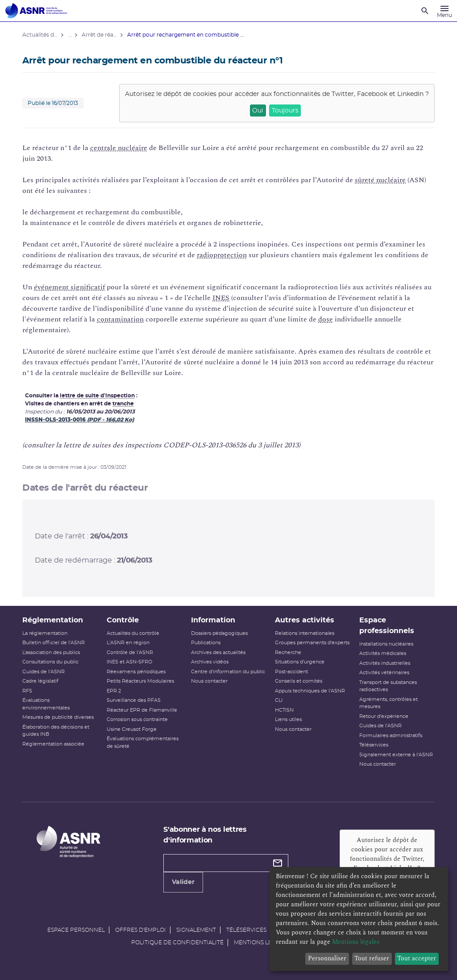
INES (221, 298)
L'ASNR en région (128, 643)
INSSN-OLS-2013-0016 (56, 420)
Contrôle (123, 620)
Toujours (285, 111)
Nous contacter (209, 681)
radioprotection (222, 255)
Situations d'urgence (300, 662)
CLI (279, 700)
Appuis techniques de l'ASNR (310, 691)
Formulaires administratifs (391, 736)
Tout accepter (417, 958)
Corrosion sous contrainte (137, 719)
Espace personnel (76, 930)
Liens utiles (288, 719)
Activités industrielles (385, 663)
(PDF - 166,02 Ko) (110, 420)
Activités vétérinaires (384, 673)
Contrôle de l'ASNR (130, 653)
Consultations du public (50, 662)
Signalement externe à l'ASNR (396, 755)
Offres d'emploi (141, 930)
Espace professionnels (387, 626)
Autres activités (305, 620)
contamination (120, 319)
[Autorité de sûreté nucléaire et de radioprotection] (36, 11)
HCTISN (284, 710)
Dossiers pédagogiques (219, 633)
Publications (206, 643)
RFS (27, 691)
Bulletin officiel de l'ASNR (54, 643)
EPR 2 (114, 691)
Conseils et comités (299, 681)
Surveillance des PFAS (134, 700)
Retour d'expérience (384, 716)
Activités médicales (383, 653)
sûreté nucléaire (380, 180)
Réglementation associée (53, 744)
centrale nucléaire (119, 148)
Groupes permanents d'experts (312, 643)
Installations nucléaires (386, 644)
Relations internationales (305, 633)
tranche (123, 404)
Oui (258, 111)
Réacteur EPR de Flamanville (142, 710)
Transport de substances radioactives (388, 686)
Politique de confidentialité (177, 942)
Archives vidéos (210, 662)
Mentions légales (262, 942)
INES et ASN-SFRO (129, 662)
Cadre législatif (40, 681)
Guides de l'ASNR (44, 672)
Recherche (288, 653)
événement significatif (69, 287)
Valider (183, 882)
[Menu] (445, 11)
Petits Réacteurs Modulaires (140, 681)
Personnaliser (327, 958)
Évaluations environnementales (46, 704)
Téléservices (374, 745)
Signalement (196, 930)
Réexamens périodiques (136, 672)
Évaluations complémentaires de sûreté (143, 742)
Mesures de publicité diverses (58, 717)
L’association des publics (51, 653)
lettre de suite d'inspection (97, 396)
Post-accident (291, 672)
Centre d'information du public (228, 672)
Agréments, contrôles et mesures (388, 703)
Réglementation (53, 620)
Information (213, 620)
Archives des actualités (218, 653)
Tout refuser (372, 958)
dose (326, 319)
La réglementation (45, 633)
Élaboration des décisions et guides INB (56, 731)
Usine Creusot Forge (132, 729)
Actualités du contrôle (133, 633)
